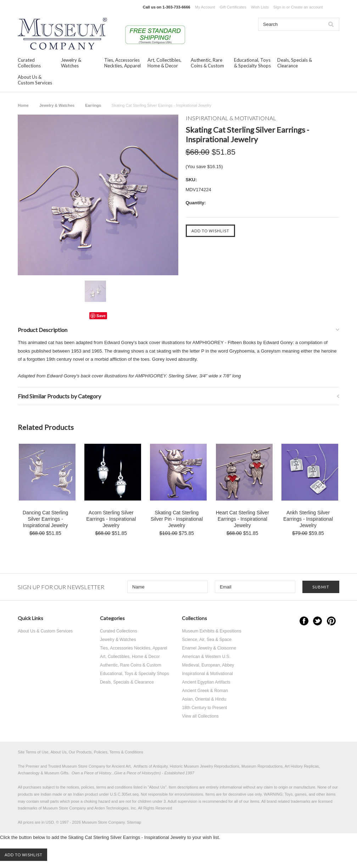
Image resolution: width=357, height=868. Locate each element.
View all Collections (200, 716)
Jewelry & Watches (71, 63)
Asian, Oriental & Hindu (204, 699)
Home (23, 105)
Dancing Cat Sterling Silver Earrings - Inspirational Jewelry (45, 519)
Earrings (93, 105)
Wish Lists (260, 7)
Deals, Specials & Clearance (295, 63)
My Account (205, 7)
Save (101, 316)
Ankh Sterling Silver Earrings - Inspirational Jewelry (308, 519)
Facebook (304, 621)
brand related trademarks (288, 801)
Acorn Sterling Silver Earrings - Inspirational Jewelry (111, 519)
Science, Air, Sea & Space (207, 640)
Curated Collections (29, 63)
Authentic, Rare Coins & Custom (207, 63)
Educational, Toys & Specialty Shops (252, 63)
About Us (157, 787)
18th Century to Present (204, 708)
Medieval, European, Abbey (208, 665)
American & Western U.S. (206, 657)
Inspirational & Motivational (207, 674)
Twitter (317, 621)
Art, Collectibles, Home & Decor (164, 63)
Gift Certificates (233, 7)
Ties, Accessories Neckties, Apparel (122, 63)
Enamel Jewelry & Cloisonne (209, 648)
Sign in (279, 7)
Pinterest (331, 621)
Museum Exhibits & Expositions (211, 631)
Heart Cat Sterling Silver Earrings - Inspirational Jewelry (242, 519)
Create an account (307, 7)
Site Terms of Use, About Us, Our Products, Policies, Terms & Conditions (80, 752)
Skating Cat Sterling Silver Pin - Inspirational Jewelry (177, 519)
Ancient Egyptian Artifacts (206, 682)
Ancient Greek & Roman (205, 691)
